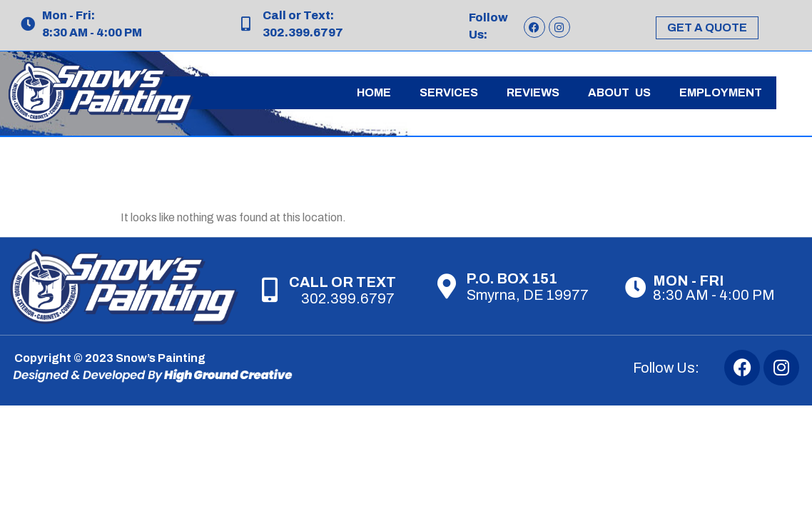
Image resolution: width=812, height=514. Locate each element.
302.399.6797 (348, 298)
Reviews (533, 92)
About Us (619, 92)
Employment (721, 92)
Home (374, 92)
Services (449, 92)
